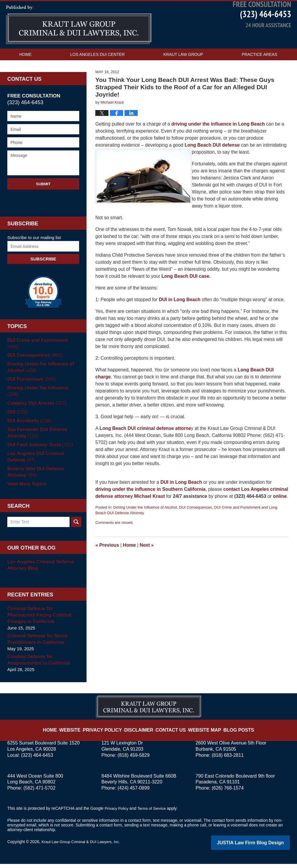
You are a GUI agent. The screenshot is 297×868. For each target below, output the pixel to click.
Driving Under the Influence (42, 399)
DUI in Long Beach (180, 317)
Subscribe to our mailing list (34, 255)
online (280, 514)
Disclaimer (142, 730)
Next (147, 563)
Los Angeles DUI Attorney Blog (79, 42)
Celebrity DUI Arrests (35, 408)
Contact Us (32, 84)
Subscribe (43, 276)
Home (25, 72)
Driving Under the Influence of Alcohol (145, 525)
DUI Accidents (28, 426)
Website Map (200, 730)
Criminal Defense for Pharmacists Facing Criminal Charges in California (42, 620)
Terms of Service (154, 813)
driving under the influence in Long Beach (217, 141)
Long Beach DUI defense (213, 163)
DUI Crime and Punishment (237, 525)
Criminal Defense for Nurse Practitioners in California (36, 644)
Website (82, 730)
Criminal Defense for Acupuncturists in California (37, 664)
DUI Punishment (30, 391)
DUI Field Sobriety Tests (38, 449)
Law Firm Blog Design (262, 847)
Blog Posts (230, 730)
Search (76, 527)
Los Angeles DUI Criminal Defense (43, 461)
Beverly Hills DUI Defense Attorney (34, 477)
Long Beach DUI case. (186, 294)
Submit (43, 201)
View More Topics (26, 489)
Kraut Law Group (183, 72)
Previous (107, 563)
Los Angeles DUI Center (97, 72)
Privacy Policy (111, 730)
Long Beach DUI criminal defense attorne (145, 446)
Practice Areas (259, 72)
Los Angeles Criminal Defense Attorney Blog (39, 570)
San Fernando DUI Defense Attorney (36, 438)
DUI (17, 417)
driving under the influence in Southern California (150, 507)
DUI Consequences (196, 525)
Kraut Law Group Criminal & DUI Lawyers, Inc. (84, 847)
